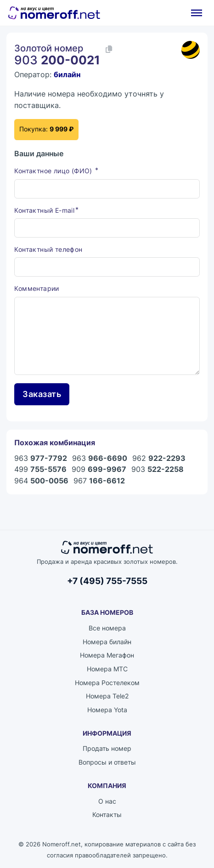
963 (41, 458)
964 (41, 481)
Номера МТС (107, 669)
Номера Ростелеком (107, 683)
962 (159, 458)
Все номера (107, 628)
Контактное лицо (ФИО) (54, 171)
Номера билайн (107, 642)
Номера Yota (107, 710)
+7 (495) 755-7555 (107, 581)
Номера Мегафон (107, 655)
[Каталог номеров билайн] (191, 50)
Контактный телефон (48, 249)
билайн (67, 74)
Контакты (107, 814)
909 (99, 469)
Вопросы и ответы (107, 762)
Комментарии (37, 288)
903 (158, 469)
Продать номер (107, 748)
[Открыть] (197, 13)
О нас (107, 801)
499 (40, 469)
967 (99, 481)
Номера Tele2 (107, 696)
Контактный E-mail (44, 210)
